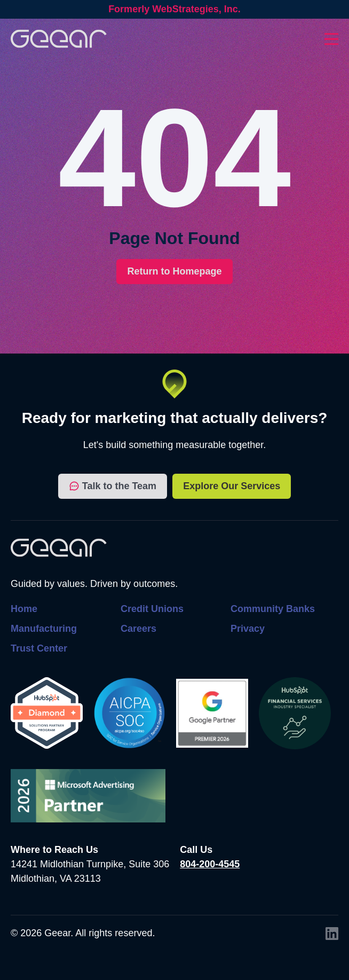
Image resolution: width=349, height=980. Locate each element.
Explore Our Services (232, 486)
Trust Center (39, 648)
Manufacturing (44, 629)
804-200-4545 (210, 864)
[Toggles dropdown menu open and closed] (331, 39)
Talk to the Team (113, 486)
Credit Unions (152, 609)
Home (24, 609)
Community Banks (273, 609)
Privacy (248, 629)
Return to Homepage (174, 271)
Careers (138, 629)
